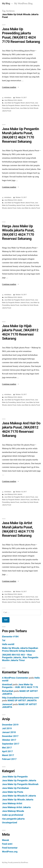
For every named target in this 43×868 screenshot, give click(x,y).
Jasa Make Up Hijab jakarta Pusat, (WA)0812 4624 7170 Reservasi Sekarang (20, 332)
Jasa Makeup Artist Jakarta (13, 100)
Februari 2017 (9, 759)
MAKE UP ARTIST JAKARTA (22, 700)
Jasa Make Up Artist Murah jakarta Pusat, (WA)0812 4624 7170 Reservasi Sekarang (18, 529)
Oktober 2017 (9, 740)
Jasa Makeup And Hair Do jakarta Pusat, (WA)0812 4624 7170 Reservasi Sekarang (21, 429)
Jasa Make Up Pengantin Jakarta (19, 780)
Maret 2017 (8, 755)
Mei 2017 (7, 748)
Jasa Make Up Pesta (13, 792)
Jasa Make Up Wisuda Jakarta (18, 800)
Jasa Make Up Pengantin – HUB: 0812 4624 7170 (20, 686)
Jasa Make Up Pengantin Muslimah (20, 784)
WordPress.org (10, 852)
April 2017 (7, 751)
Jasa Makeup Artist (12, 803)
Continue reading (11, 87)
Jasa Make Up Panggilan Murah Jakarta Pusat (19, 103)
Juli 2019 (7, 728)
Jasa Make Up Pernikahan (15, 788)
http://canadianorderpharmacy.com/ (21, 698)
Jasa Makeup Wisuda (13, 811)
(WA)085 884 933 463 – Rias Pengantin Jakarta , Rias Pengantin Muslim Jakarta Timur (20, 657)
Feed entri (7, 844)
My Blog (6, 3)
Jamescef (7, 704)
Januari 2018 (9, 732)
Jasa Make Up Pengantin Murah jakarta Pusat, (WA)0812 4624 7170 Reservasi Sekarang (21, 135)
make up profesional (13, 815)
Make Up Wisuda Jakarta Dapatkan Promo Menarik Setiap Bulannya (20, 649)
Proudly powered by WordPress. (18, 862)
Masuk (6, 840)
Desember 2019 (10, 725)
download (7, 684)
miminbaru (8, 98)
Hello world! (8, 644)
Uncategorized (10, 822)
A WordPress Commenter (15, 678)
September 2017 (11, 744)
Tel (4, 640)
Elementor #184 (10, 637)
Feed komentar (10, 848)
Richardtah (8, 691)
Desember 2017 (10, 736)
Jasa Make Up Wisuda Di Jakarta (19, 796)
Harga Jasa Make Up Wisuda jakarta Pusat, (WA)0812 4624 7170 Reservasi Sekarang (18, 232)
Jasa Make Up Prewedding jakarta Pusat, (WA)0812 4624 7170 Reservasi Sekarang (21, 35)
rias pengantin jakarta (13, 819)
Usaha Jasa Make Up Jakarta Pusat (28, 208)
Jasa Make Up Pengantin (15, 777)
